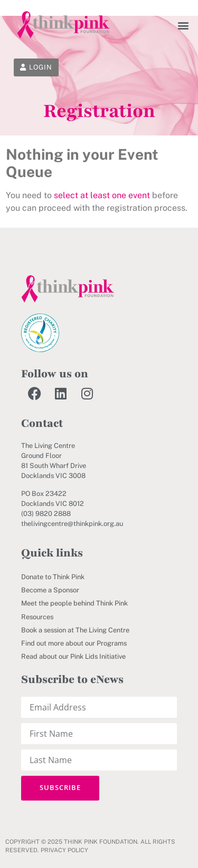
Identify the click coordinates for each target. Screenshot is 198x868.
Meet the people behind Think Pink (74, 603)
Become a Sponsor (50, 590)
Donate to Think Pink (53, 577)
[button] (183, 25)
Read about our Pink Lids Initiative (73, 656)
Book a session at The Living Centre (75, 630)
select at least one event (102, 195)
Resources (37, 617)
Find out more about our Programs (74, 643)
